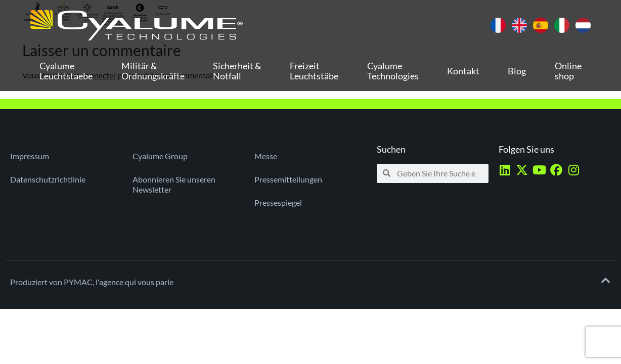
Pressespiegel (278, 202)
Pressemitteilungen (288, 179)
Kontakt (463, 71)
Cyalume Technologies (393, 71)
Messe (266, 156)
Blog (517, 71)
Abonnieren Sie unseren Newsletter (174, 184)
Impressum (30, 156)
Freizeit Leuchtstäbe (314, 71)
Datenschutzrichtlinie (48, 179)
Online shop (568, 71)
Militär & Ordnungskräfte (153, 71)
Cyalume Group (160, 156)
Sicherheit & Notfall (237, 71)
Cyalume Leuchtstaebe (66, 71)
